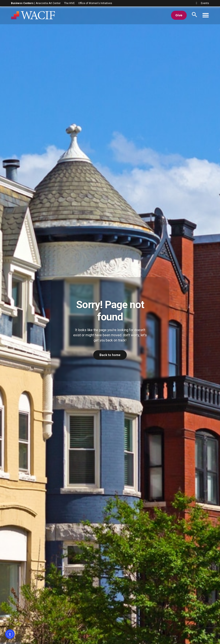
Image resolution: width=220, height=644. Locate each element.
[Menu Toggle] (206, 16)
